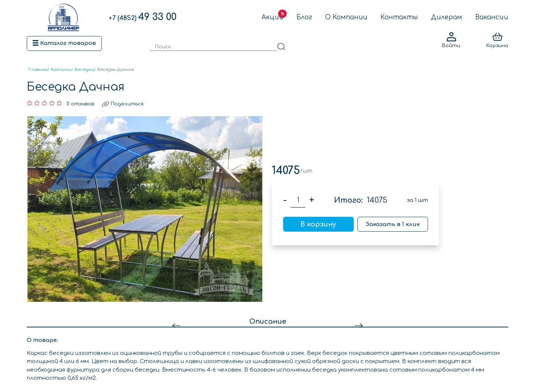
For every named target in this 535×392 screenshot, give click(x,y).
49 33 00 (142, 17)
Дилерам (447, 17)
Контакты (399, 17)
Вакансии (492, 17)
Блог (304, 17)
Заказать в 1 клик (393, 224)
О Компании (346, 17)
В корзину (318, 224)
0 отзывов (80, 104)
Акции (273, 17)
